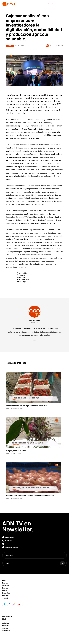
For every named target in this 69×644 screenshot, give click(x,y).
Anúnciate (6, 623)
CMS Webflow (7, 617)
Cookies (5, 628)
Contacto (5, 598)
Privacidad (6, 626)
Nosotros (5, 596)
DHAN (4, 619)
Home (4, 581)
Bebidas (5, 588)
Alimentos (6, 586)
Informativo (6, 593)
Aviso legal (6, 631)
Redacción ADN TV (35, 321)
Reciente (5, 583)
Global (10, 46)
